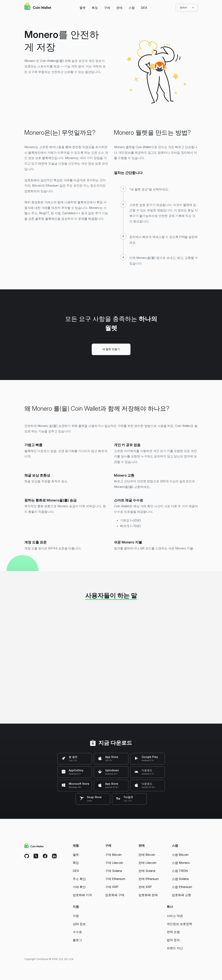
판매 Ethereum (149, 879)
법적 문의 (173, 940)
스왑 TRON (180, 871)
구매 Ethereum (115, 879)
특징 (95, 8)
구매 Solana (113, 871)
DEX (144, 8)
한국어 (187, 8)
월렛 (83, 8)
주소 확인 (79, 879)
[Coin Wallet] (38, 7)
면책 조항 (173, 932)
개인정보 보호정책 (179, 924)
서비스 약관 (175, 916)
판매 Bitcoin (147, 855)
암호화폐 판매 (148, 895)
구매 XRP (112, 887)
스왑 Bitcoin (180, 855)
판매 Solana (147, 871)
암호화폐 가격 (82, 895)
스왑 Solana (180, 879)
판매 (119, 8)
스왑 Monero (181, 863)
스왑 (132, 8)
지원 (76, 916)
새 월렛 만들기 (111, 349)
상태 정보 (79, 924)
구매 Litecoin (114, 863)
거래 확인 (79, 887)
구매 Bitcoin (113, 855)
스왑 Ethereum (182, 887)
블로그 (77, 940)
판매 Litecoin (147, 863)
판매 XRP (145, 887)
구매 (107, 8)
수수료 (77, 932)
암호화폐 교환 (182, 895)
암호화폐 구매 (115, 895)
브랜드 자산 (175, 948)
